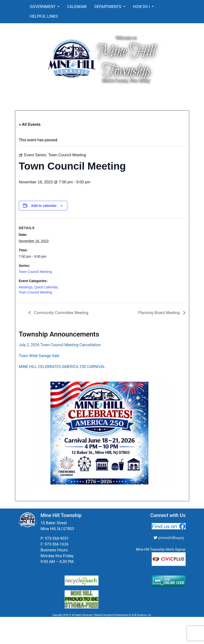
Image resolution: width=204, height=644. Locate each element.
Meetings (26, 287)
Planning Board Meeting (159, 313)
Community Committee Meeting (61, 313)
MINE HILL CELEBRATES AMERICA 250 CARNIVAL (62, 367)
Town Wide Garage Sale (39, 356)
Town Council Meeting (35, 272)
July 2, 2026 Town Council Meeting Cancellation (60, 345)
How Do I (142, 7)
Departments (108, 7)
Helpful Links (44, 16)
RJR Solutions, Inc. (142, 615)
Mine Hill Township (126, 61)
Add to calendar (44, 206)
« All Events (30, 124)
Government (43, 7)
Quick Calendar (46, 287)
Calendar (77, 7)
